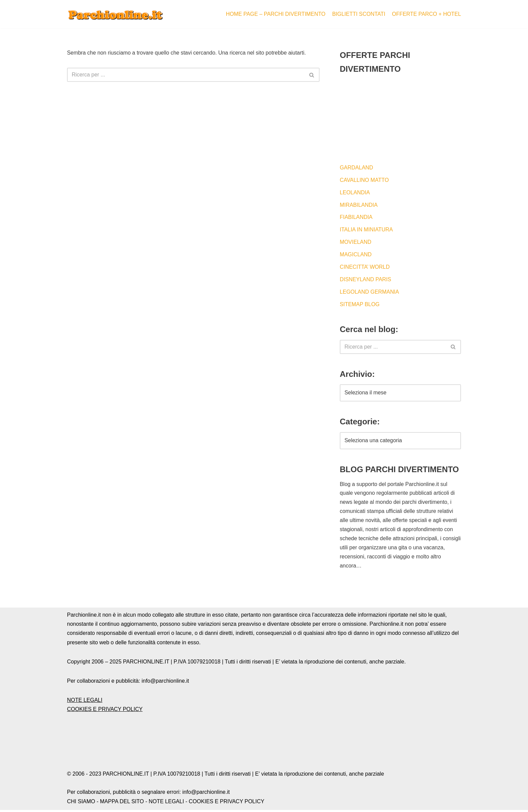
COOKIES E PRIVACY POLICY (105, 711)
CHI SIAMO (81, 803)
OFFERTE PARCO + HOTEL (426, 14)
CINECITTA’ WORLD (365, 268)
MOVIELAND (356, 243)
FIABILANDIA (356, 218)
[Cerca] (186, 75)
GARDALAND (357, 168)
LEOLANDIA (355, 193)
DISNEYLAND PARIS (366, 280)
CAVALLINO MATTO (364, 180)
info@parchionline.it (206, 794)
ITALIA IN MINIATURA (367, 230)
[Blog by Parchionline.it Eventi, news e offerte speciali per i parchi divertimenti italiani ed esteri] (116, 14)
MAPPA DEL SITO (122, 803)
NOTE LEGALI (85, 702)
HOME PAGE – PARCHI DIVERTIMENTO (275, 14)
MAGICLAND (356, 255)
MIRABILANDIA (359, 205)
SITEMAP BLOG (360, 305)
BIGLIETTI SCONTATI (358, 14)
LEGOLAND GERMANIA (370, 293)
